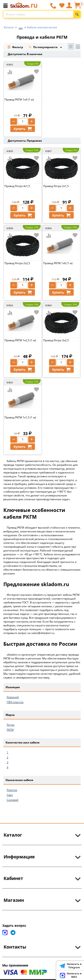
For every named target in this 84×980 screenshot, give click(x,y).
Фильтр (15, 47)
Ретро (11, 725)
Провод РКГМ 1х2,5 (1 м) (20, 340)
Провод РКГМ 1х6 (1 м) (58, 263)
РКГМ (10, 730)
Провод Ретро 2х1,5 (56, 186)
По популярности (43, 48)
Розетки (12, 790)
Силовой (13, 800)
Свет (10, 795)
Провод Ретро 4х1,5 (17, 186)
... (21, 26)
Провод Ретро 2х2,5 (17, 263)
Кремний (13, 697)
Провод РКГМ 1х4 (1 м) (19, 99)
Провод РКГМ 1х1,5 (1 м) (20, 417)
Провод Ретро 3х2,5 (56, 340)
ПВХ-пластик (15, 702)
